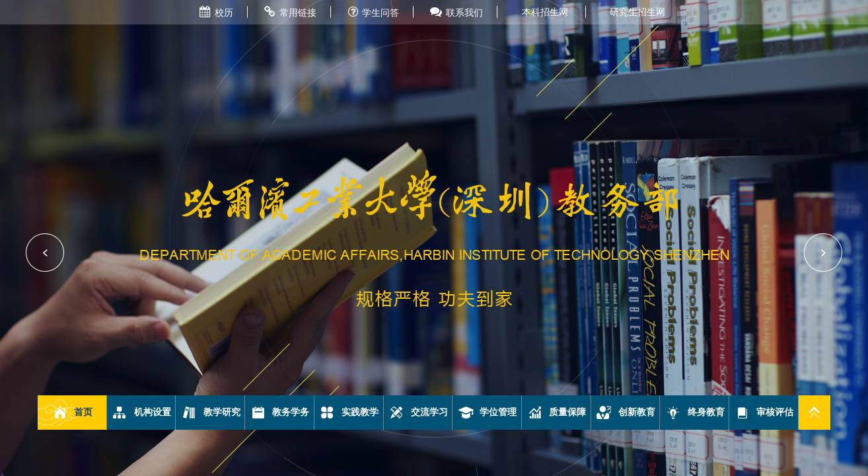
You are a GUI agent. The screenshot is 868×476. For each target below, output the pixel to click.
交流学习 (418, 413)
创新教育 (625, 413)
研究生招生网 (637, 12)
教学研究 (210, 413)
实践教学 (348, 413)
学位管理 (487, 413)
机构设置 (141, 413)
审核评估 (764, 413)
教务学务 (280, 413)
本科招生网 (545, 12)
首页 (72, 413)
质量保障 (557, 413)
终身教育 (695, 413)
